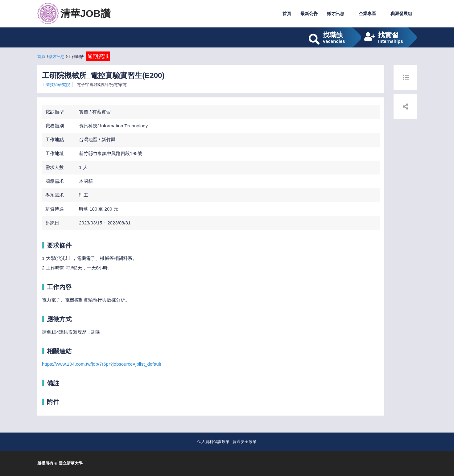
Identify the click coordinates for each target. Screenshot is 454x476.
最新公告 (309, 14)
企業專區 (367, 14)
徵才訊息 (336, 14)
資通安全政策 (245, 442)
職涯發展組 (401, 14)
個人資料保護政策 (213, 442)
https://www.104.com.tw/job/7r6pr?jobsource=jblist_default (101, 364)
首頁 (287, 14)
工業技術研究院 (56, 85)
